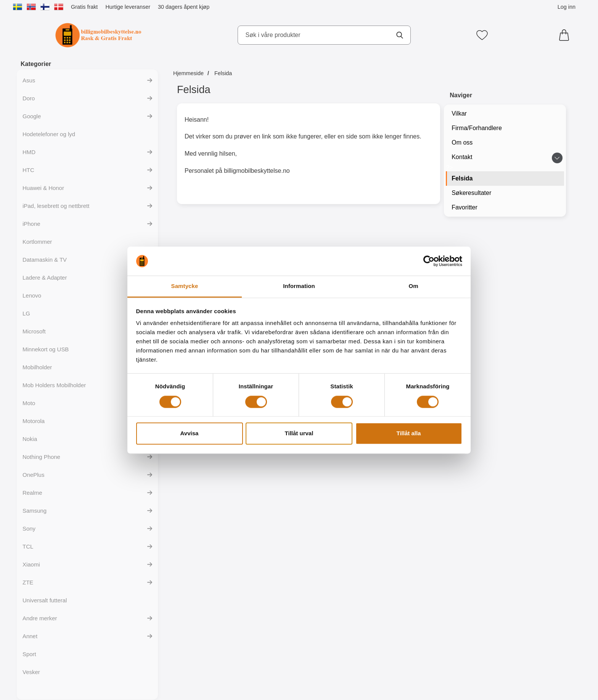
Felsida (462, 178)
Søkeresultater (471, 193)
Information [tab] (299, 286)
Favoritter (465, 207)
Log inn (567, 7)
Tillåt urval (299, 434)
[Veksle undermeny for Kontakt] (557, 158)
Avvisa (190, 434)
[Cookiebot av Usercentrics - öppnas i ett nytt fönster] (429, 261)
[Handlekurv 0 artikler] (566, 35)
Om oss (462, 142)
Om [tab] (413, 286)
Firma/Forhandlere (477, 128)
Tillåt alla (409, 434)
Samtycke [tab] (185, 286)
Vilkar (459, 113)
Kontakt (462, 157)
